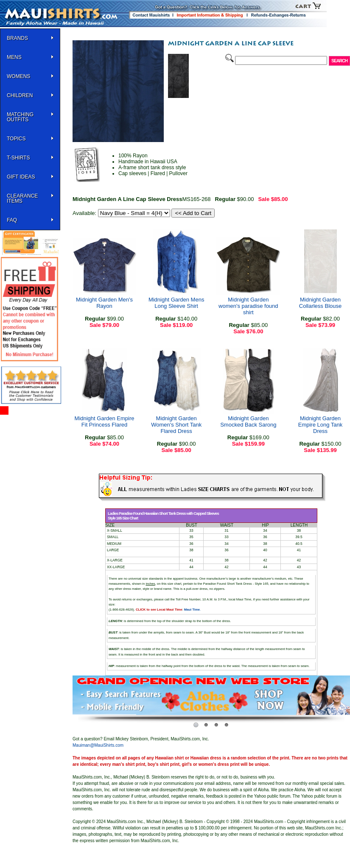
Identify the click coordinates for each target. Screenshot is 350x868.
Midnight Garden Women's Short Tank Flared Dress (176, 425)
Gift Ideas (21, 177)
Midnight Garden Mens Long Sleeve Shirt (176, 303)
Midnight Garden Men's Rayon (104, 303)
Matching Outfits (20, 117)
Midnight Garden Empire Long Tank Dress (321, 425)
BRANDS (17, 38)
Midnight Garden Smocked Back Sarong (248, 421)
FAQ (12, 220)
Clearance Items (22, 198)
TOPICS (16, 139)
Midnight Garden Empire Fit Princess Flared (105, 421)
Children (20, 95)
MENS (14, 57)
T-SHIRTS (18, 158)
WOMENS (18, 76)
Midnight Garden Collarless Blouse (320, 303)
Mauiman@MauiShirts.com (98, 745)
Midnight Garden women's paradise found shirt (248, 306)
